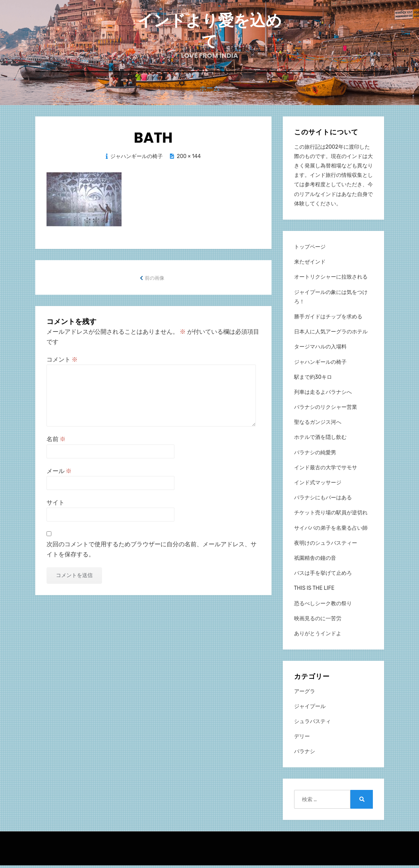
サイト (56, 505)
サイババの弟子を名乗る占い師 (331, 530)
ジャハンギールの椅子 (137, 159)
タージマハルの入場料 (320, 349)
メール (59, 473)
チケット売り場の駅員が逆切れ (331, 515)
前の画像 (155, 280)
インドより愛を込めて (209, 33)
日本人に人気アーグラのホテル (331, 334)
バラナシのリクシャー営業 (326, 410)
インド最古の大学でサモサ (326, 470)
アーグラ (305, 694)
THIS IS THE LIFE (314, 591)
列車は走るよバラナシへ (323, 394)
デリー (302, 739)
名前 (56, 442)
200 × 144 (189, 159)
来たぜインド (310, 264)
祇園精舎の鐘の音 (315, 560)
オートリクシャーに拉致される (331, 280)
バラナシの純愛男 (315, 455)
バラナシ (305, 754)
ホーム (209, 91)
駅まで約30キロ (313, 379)
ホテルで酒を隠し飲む (320, 440)
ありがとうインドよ (318, 636)
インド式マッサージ (318, 485)
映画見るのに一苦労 (318, 621)
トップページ (310, 249)
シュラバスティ (312, 724)
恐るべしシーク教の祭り (323, 606)
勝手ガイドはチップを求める (328, 319)
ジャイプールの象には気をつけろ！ (331, 299)
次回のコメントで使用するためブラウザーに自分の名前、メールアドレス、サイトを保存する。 (152, 552)
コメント (62, 362)
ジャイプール (310, 709)
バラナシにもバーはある (323, 500)
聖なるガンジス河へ (318, 425)
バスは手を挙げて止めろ (323, 576)
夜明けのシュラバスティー (326, 545)
